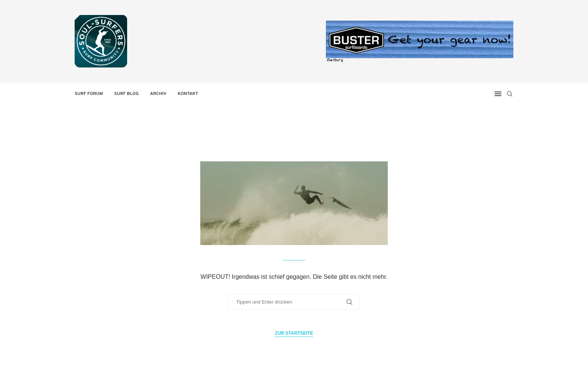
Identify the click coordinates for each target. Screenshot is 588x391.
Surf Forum (89, 94)
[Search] (510, 94)
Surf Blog (127, 94)
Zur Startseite (294, 333)
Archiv (158, 94)
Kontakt (188, 94)
